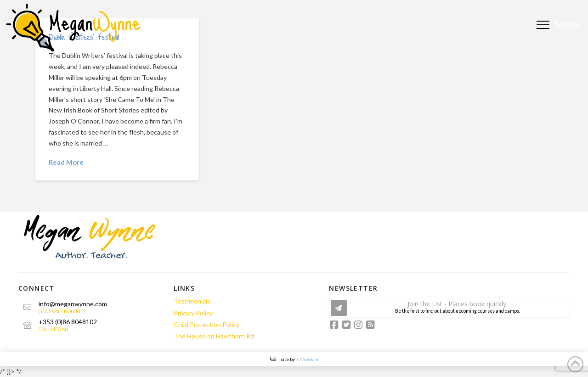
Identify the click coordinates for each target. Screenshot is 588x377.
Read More (66, 162)
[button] (560, 25)
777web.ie (307, 359)
